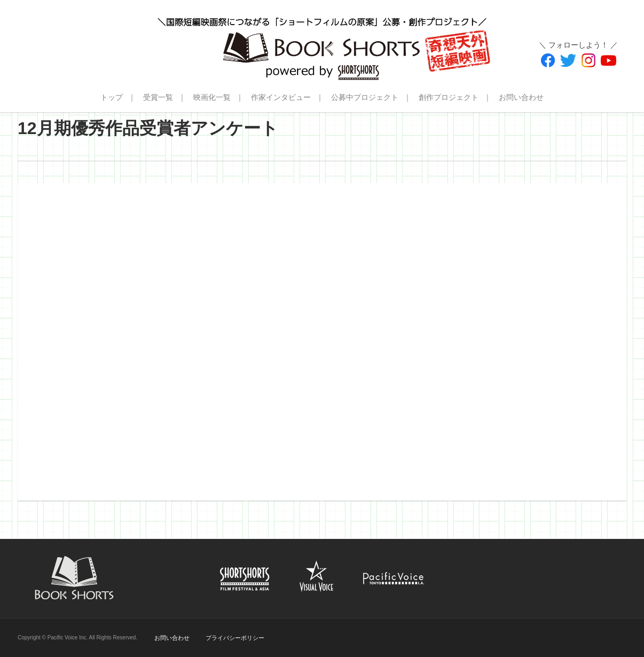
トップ (112, 97)
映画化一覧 (212, 97)
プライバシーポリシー (235, 638)
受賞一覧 (158, 97)
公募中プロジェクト (365, 97)
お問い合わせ (521, 97)
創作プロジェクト (449, 97)
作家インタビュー (281, 97)
